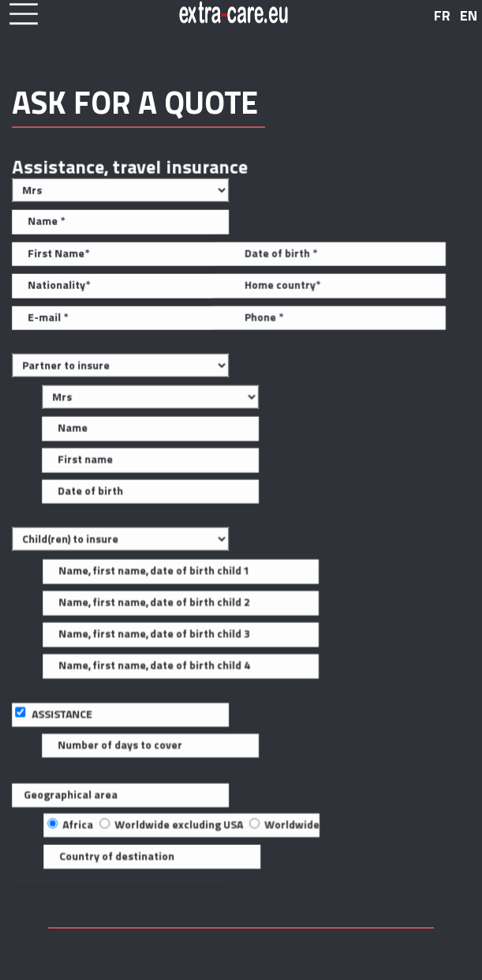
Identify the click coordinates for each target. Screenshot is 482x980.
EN (469, 16)
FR (442, 16)
